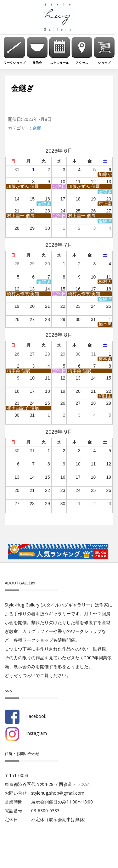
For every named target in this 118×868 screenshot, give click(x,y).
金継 (37, 128)
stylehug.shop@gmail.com (58, 793)
